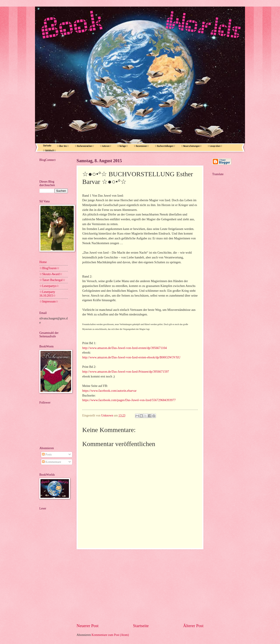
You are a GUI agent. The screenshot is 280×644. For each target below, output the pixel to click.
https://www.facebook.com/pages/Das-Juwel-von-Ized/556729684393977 (129, 400)
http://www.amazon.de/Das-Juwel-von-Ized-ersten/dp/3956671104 (124, 348)
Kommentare (52, 462)
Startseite (47, 146)
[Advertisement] (140, 586)
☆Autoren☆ (106, 146)
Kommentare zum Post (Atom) (110, 635)
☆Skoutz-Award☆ (51, 274)
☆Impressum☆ (49, 302)
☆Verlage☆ (123, 146)
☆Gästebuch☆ (49, 150)
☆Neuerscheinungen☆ (191, 146)
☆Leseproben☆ (215, 146)
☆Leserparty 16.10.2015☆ (48, 294)
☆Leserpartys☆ (49, 286)
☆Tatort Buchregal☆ (52, 280)
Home (43, 262)
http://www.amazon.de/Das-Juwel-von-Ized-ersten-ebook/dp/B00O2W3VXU (131, 357)
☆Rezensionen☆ (141, 146)
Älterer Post (193, 626)
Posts (47, 455)
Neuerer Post (87, 626)
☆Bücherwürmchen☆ (84, 146)
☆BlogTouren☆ (49, 268)
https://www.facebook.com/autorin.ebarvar (109, 391)
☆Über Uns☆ (63, 146)
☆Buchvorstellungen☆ (165, 146)
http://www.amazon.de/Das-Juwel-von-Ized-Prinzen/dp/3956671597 (126, 372)
